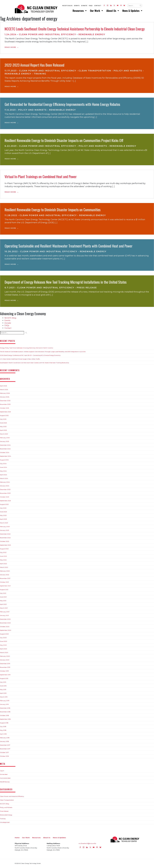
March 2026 (4, 390)
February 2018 (5, 738)
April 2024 (3, 475)
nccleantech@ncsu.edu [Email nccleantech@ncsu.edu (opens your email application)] (87, 844)
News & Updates (131, 11)
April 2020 (4, 649)
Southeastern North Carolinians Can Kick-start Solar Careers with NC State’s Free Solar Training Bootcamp (34, 363)
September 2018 (5, 719)
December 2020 (5, 619)
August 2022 (4, 549)
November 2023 (5, 493)
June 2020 (4, 642)
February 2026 (5, 393)
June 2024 (3, 468)
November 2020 (5, 623)
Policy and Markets (128, 71)
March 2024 (4, 479)
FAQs (91, 6)
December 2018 (5, 708)
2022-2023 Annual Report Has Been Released (34, 65)
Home (17, 838)
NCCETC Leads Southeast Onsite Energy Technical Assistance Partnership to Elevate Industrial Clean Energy (75, 29)
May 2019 (3, 690)
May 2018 (3, 730)
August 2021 (4, 590)
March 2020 (4, 653)
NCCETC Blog (67, 6)
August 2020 (4, 634)
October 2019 (4, 671)
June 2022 (3, 556)
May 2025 (3, 427)
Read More (10, 48)
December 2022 (5, 534)
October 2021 (4, 582)
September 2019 (5, 675)
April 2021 (3, 605)
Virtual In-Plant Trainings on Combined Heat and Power (41, 177)
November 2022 (5, 538)
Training (40, 74)
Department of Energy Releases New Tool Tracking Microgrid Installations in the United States (66, 282)
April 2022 (3, 564)
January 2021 (4, 616)
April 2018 (3, 734)
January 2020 (5, 660)
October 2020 (5, 627)
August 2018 (4, 723)
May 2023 (3, 516)
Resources (79, 11)
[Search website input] (133, 6)
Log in (2, 771)
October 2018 (4, 716)
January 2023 (5, 530)
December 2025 (5, 401)
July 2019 (3, 682)
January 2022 (5, 575)
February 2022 (5, 571)
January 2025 (4, 442)
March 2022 (4, 567)
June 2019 (3, 686)
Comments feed (5, 778)
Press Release (87, 288)
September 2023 (5, 501)
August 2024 (4, 460)
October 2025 (4, 408)
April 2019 (3, 693)
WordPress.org (5, 782)
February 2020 (5, 656)
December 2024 (5, 445)
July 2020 (3, 638)
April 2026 (3, 386)
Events (77, 6)
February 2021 (5, 612)
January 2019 (4, 705)
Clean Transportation (95, 71)
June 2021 (3, 597)
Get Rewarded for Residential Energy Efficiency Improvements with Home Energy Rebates (62, 104)
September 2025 (5, 412)
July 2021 (3, 593)
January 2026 (5, 397)
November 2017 (5, 749)
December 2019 (5, 664)
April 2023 (3, 519)
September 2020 (6, 630)
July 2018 (3, 727)
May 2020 (3, 645)
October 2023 (5, 497)
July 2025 (3, 419)
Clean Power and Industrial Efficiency (47, 35)
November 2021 (5, 579)
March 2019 (4, 697)
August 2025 (4, 416)
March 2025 (4, 434)
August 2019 (4, 679)
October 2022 (5, 542)
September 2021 (5, 586)
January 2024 (5, 486)
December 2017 (5, 745)
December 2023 (5, 490)
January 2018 (4, 742)
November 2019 (5, 667)
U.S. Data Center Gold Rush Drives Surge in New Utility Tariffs (20, 359)
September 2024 (5, 456)
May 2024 (3, 471)
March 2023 (4, 523)
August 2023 (4, 505)
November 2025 (5, 405)
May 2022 (3, 560)
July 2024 (3, 464)
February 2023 (5, 527)
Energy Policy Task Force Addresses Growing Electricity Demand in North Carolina (27, 348)
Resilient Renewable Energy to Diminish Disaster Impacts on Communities (53, 210)
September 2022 (5, 545)
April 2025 (3, 430)
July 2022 (3, 553)
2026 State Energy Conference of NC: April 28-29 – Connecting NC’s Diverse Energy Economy (30, 355)
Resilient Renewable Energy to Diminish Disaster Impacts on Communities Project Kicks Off (64, 141)
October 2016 (4, 756)
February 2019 (5, 701)
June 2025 (3, 423)
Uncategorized (5, 822)
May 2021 (3, 601)
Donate (84, 6)
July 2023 (3, 508)
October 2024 (5, 453)
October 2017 (4, 753)
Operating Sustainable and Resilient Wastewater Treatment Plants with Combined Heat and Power (69, 246)
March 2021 (4, 608)
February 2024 (5, 482)
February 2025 (5, 438)
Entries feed (4, 775)
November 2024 (5, 449)
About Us (112, 11)
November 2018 (5, 712)
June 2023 (3, 512)
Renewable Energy (92, 35)
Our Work (95, 11)
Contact (98, 6)
